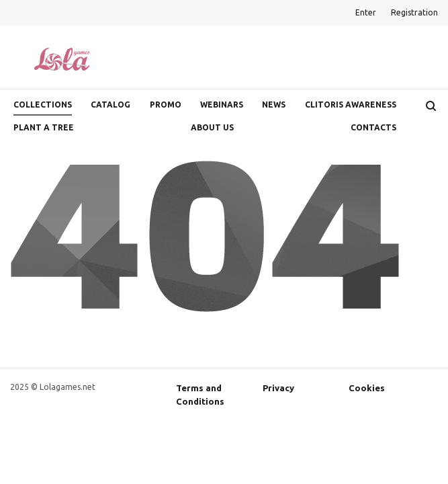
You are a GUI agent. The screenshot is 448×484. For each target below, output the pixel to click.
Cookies (367, 388)
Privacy (278, 388)
